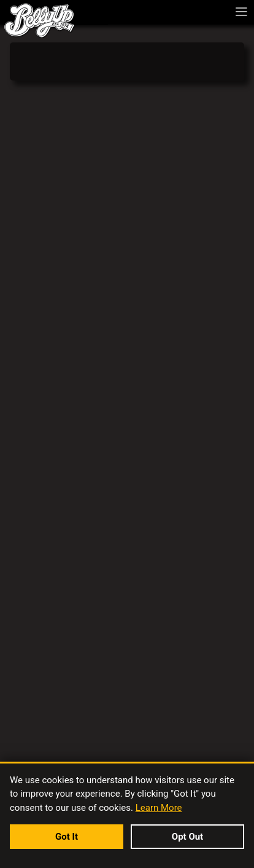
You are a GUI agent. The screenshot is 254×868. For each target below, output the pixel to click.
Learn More (159, 808)
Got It (67, 837)
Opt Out (187, 837)
